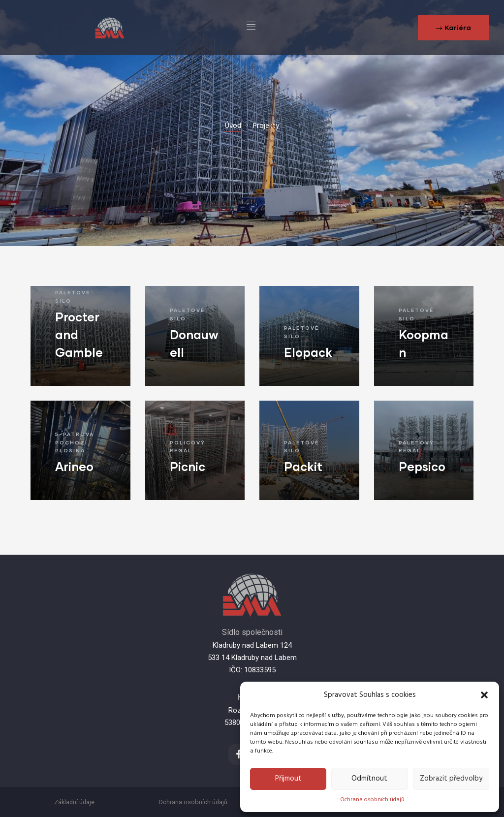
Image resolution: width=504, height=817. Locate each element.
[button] (484, 695)
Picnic (188, 466)
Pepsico (422, 466)
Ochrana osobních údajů (372, 800)
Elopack (308, 352)
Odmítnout (369, 779)
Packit (303, 466)
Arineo (74, 466)
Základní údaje (74, 802)
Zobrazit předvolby (451, 779)
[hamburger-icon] (251, 28)
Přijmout (288, 779)
